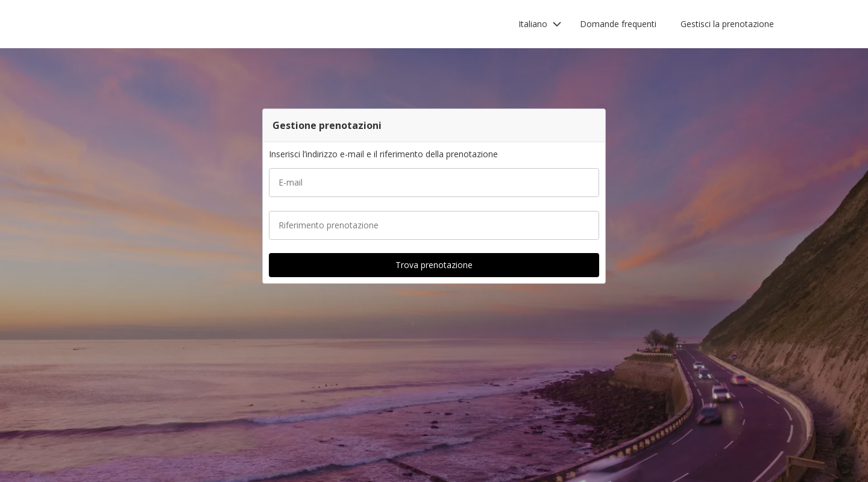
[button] (540, 24)
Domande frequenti (618, 24)
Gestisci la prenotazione (727, 24)
